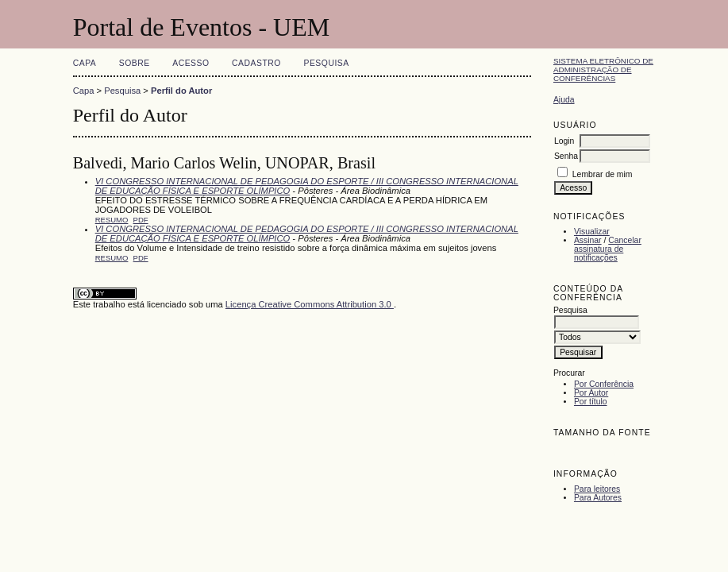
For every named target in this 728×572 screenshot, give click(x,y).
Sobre (135, 63)
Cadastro (256, 63)
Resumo (112, 220)
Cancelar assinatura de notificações (608, 249)
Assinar (588, 240)
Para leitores (597, 489)
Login (564, 141)
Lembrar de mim (603, 174)
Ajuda (564, 100)
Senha (566, 156)
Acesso (191, 63)
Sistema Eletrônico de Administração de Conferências (603, 70)
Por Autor (591, 393)
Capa (85, 63)
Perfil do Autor (181, 91)
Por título (591, 402)
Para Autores (598, 498)
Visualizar (592, 232)
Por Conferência (604, 384)
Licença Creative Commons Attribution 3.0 (310, 304)
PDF (141, 220)
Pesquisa (326, 63)
